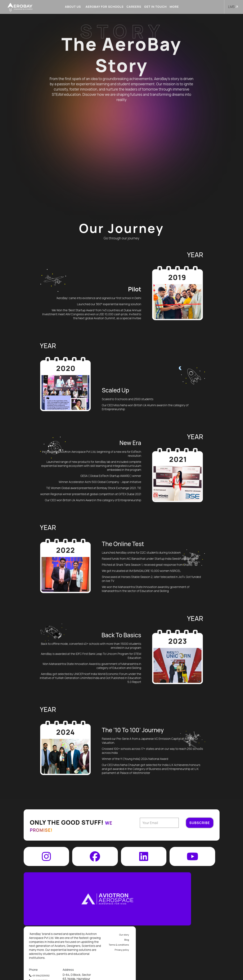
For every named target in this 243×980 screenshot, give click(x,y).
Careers (133, 7)
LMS (234, 7)
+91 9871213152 (122, 941)
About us (72, 7)
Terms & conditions (203, 905)
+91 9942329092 (123, 936)
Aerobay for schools (103, 7)
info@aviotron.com (203, 967)
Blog (210, 900)
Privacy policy (206, 910)
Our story (208, 895)
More (173, 7)
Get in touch (154, 7)
